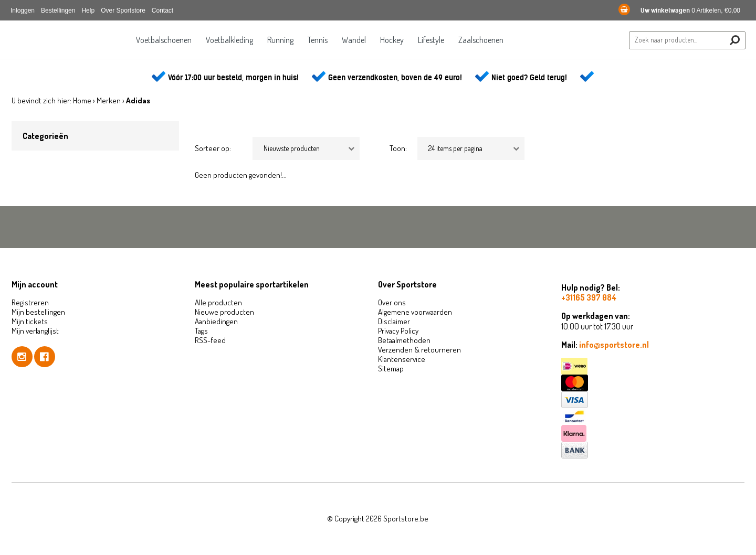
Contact (162, 10)
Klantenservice (402, 359)
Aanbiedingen (216, 321)
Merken (109, 100)
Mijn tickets (30, 321)
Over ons (392, 302)
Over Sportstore (123, 10)
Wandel (354, 40)
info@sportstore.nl (614, 345)
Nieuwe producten (224, 312)
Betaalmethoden (404, 340)
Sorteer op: (213, 148)
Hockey (392, 40)
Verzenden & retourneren (419, 350)
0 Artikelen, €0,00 (679, 10)
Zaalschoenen (481, 40)
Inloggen (23, 10)
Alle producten (218, 302)
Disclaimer (394, 321)
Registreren (30, 302)
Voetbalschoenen (164, 40)
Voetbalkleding (229, 40)
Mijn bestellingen (38, 312)
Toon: (398, 148)
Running (280, 40)
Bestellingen (58, 10)
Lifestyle (431, 40)
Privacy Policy (398, 331)
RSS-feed (210, 340)
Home (82, 100)
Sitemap (391, 369)
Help (88, 10)
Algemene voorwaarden (415, 312)
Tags (201, 331)
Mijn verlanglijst (35, 331)
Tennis (318, 40)
